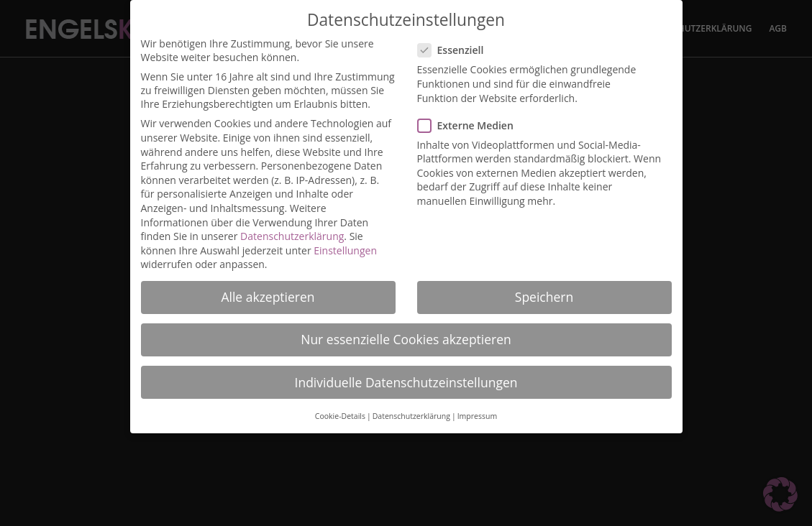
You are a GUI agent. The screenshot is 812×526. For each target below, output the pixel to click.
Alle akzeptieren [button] (268, 290)
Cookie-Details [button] (340, 409)
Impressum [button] (477, 409)
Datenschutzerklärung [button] (411, 409)
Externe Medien (471, 118)
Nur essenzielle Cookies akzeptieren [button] (406, 332)
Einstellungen (345, 243)
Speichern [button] (544, 290)
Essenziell (457, 43)
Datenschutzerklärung (292, 229)
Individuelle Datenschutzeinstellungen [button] (406, 375)
